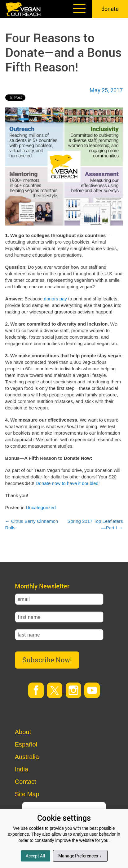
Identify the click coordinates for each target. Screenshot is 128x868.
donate (110, 9)
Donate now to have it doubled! (68, 483)
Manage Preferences (80, 856)
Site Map (27, 794)
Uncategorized (41, 507)
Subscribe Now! (47, 660)
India (22, 769)
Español (26, 744)
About (23, 732)
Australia (27, 757)
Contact (26, 782)
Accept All (35, 856)
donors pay (55, 299)
